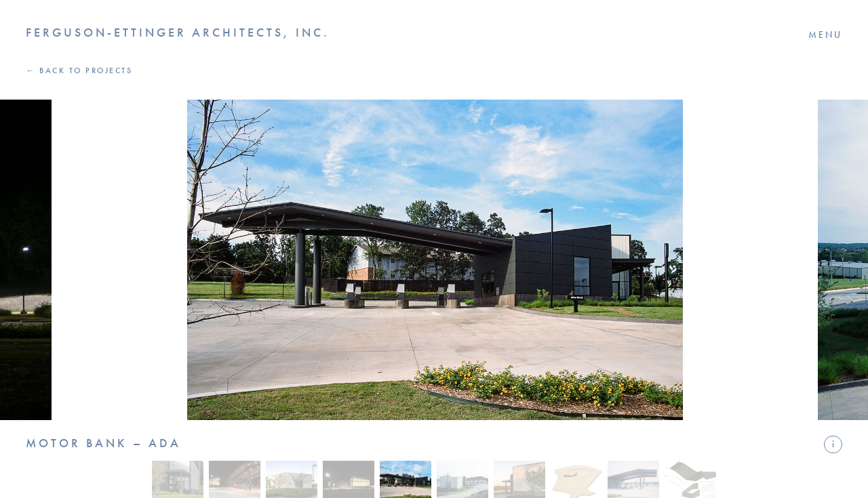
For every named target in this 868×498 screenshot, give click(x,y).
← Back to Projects (79, 70)
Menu (825, 35)
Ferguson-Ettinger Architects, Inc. (178, 33)
